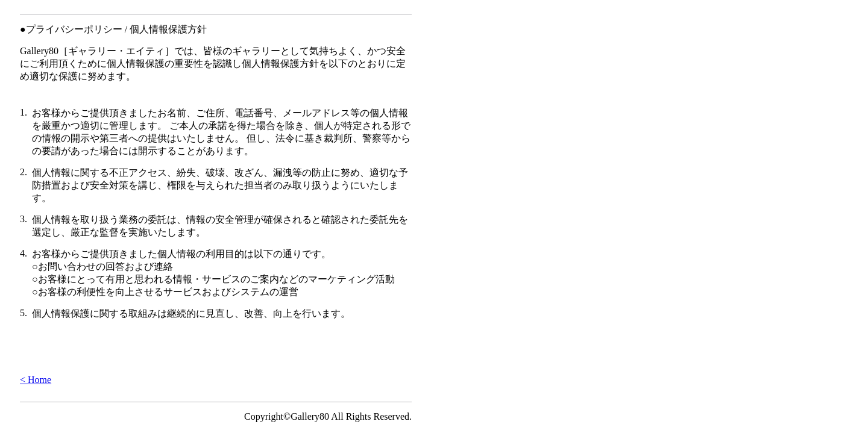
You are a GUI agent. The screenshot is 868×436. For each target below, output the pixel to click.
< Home (36, 380)
